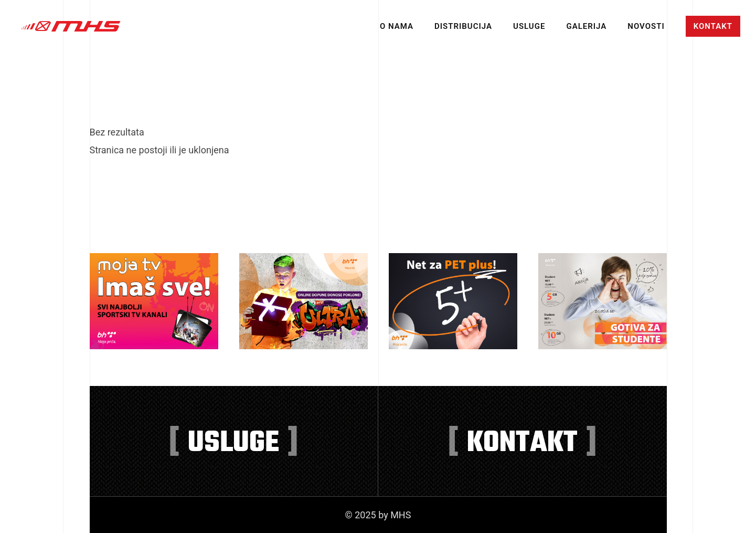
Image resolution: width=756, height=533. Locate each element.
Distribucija (463, 26)
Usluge (529, 26)
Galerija (586, 26)
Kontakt (713, 26)
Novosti (646, 26)
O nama (397, 26)
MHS (71, 26)
